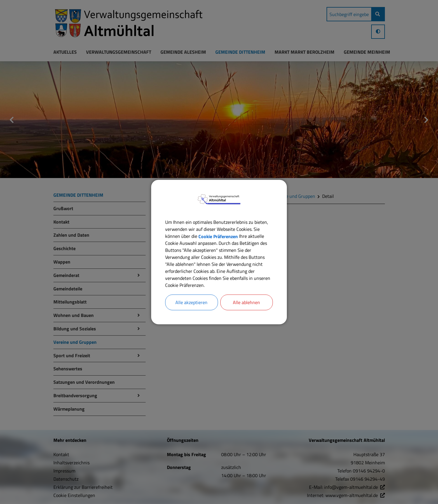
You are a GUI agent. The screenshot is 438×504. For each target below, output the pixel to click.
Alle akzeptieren (191, 302)
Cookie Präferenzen (218, 236)
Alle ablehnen (246, 302)
